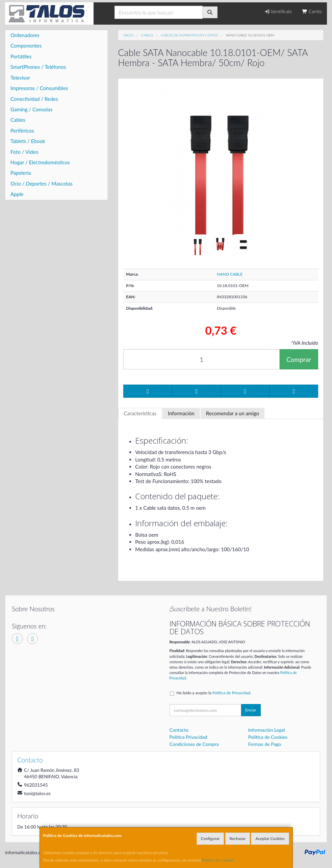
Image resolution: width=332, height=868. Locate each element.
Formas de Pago (265, 744)
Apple (17, 194)
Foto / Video (24, 152)
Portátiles (21, 56)
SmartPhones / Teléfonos (38, 67)
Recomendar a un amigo (233, 413)
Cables (18, 120)
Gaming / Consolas (31, 109)
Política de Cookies (219, 860)
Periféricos (22, 131)
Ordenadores (25, 35)
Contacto (179, 730)
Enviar (251, 710)
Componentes (26, 46)
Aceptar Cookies (270, 838)
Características (140, 413)
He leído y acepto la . (214, 693)
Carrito (312, 11)
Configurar (210, 838)
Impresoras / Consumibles (39, 88)
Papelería (21, 173)
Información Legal (267, 730)
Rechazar (238, 838)
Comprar (299, 359)
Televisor (20, 78)
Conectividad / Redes (34, 99)
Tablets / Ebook (28, 141)
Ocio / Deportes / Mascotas (42, 184)
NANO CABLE (230, 274)
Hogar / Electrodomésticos (40, 162)
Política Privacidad (188, 737)
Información (181, 413)
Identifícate (278, 11)
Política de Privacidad (231, 693)
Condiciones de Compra (194, 744)
